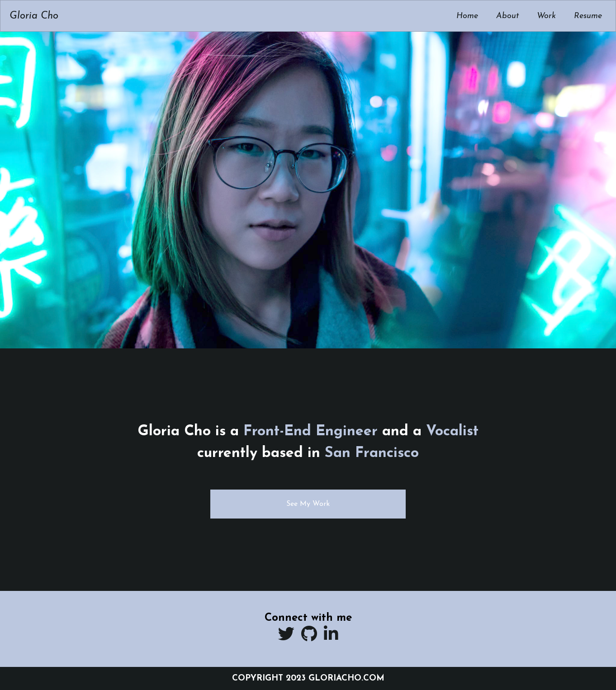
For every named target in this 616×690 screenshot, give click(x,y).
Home (467, 16)
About (507, 16)
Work (546, 16)
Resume (588, 16)
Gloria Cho (34, 16)
